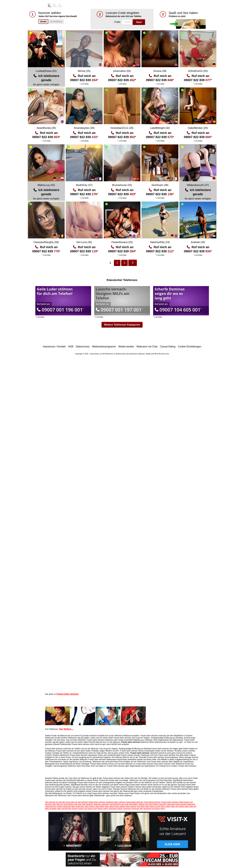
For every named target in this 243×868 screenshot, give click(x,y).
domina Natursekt (188, 804)
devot (163, 809)
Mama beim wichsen (97, 802)
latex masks (166, 806)
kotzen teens (103, 809)
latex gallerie (120, 806)
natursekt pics (51, 806)
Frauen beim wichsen (68, 694)
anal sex (60, 804)
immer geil (70, 802)
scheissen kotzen (116, 809)
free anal (78, 804)
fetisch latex (184, 806)
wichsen (85, 802)
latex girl (193, 806)
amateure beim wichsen (116, 802)
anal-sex (97, 804)
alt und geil (60, 802)
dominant (127, 809)
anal (54, 804)
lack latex (141, 806)
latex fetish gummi (153, 806)
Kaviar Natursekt (64, 806)
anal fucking (69, 804)
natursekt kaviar (173, 804)
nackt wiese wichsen (152, 802)
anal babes (133, 804)
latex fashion (131, 806)
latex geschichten (64, 809)
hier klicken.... (66, 729)
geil (47, 802)
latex (73, 806)
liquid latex (80, 806)
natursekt (162, 804)
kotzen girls (92, 809)
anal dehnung (115, 804)
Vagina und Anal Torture (148, 804)
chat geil (52, 802)
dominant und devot (152, 809)
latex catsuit (110, 806)
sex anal (125, 804)
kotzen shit (83, 809)
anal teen (105, 804)
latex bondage (51, 809)
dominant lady (137, 809)
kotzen (75, 809)
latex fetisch (90, 806)
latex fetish (100, 806)
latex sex (175, 806)
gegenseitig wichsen (135, 802)
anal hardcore (88, 804)
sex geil (78, 802)
